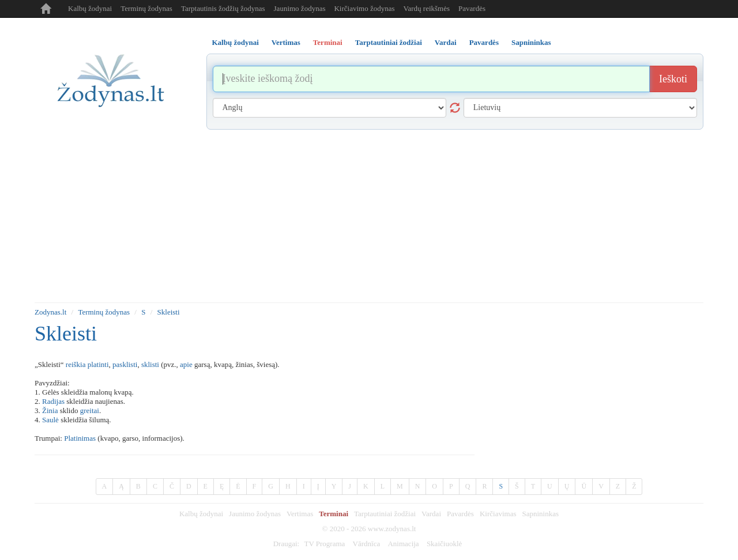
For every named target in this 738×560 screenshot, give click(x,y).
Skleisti (169, 312)
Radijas (53, 401)
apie (186, 364)
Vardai (431, 514)
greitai (90, 410)
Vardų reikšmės (427, 8)
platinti (98, 364)
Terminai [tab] (328, 42)
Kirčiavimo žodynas (364, 8)
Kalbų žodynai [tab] (236, 42)
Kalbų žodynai (90, 8)
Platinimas (80, 438)
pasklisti (125, 364)
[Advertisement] (369, 216)
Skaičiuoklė (444, 544)
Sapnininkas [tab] (531, 42)
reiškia (76, 364)
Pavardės (472, 8)
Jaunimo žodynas (300, 8)
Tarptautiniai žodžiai (385, 514)
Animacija (403, 544)
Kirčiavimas (498, 514)
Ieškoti (673, 79)
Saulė (50, 420)
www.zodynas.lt (392, 529)
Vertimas (300, 514)
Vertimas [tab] (286, 42)
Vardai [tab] (446, 42)
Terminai (334, 514)
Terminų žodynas (146, 8)
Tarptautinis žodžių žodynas (223, 8)
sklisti (150, 364)
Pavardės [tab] (484, 42)
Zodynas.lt (50, 312)
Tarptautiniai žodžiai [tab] (389, 42)
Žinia (50, 410)
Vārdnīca (367, 544)
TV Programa (324, 544)
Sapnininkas (540, 514)
